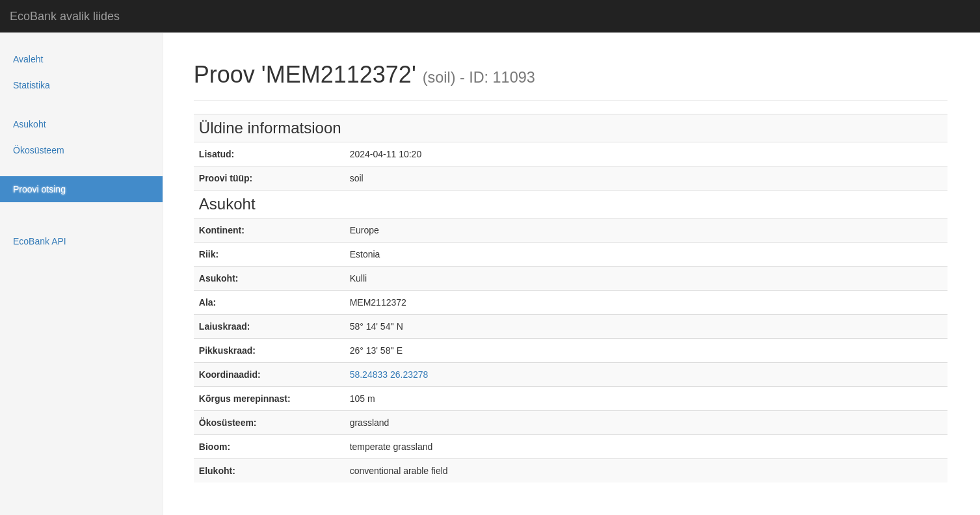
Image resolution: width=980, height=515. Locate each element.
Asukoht (30, 124)
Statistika (32, 85)
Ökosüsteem (39, 150)
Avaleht (28, 59)
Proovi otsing (39, 189)
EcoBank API (40, 241)
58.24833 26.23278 (389, 375)
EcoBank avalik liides (65, 16)
